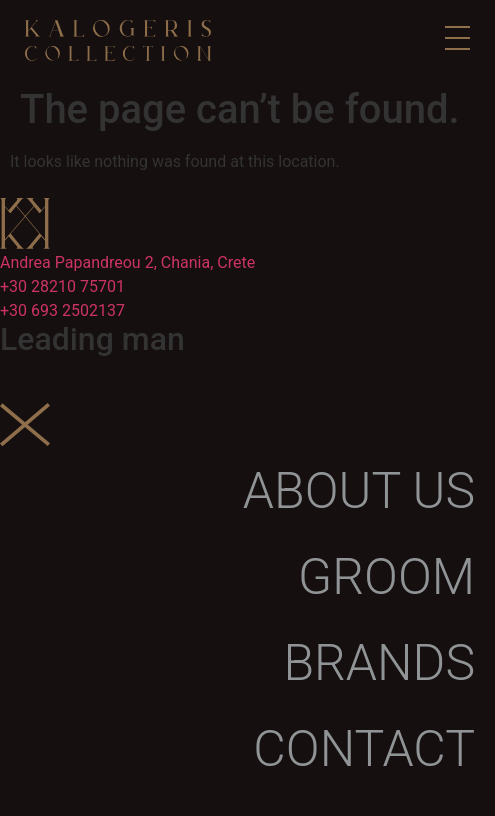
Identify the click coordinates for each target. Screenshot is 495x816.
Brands (379, 663)
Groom (386, 577)
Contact (364, 749)
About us (359, 491)
